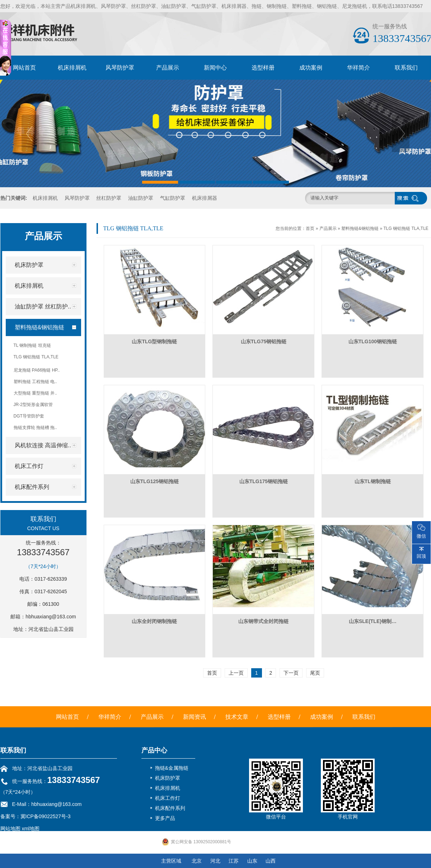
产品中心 (154, 750)
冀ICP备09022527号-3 (46, 816)
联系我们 (406, 68)
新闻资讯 (195, 717)
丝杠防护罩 (109, 198)
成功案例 (311, 68)
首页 (310, 228)
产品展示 (168, 68)
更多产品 (165, 818)
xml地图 (31, 829)
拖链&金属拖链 (172, 768)
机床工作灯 (168, 798)
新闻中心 (215, 68)
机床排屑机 (72, 68)
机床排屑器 (205, 198)
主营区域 (171, 861)
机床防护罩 (168, 778)
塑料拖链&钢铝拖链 (360, 228)
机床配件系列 (170, 808)
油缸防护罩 (141, 198)
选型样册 (263, 68)
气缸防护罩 (173, 198)
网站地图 (10, 829)
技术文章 (237, 717)
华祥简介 (359, 68)
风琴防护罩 (120, 68)
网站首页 (24, 68)
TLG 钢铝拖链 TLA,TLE (406, 228)
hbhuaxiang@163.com (51, 617)
